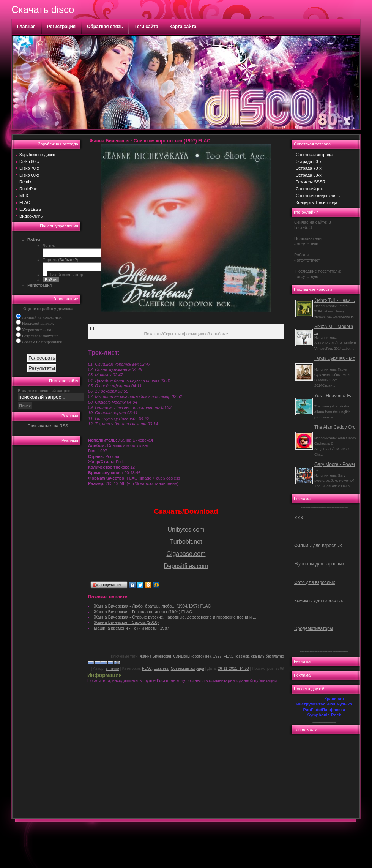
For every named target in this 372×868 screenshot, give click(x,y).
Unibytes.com (186, 529)
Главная (26, 27)
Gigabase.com (186, 554)
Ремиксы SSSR (311, 182)
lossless (242, 656)
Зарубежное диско (37, 155)
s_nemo (112, 668)
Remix (25, 182)
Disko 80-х (29, 161)
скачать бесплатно (268, 656)
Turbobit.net (186, 542)
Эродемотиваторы (314, 628)
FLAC (25, 202)
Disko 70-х (29, 168)
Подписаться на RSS (48, 426)
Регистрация (61, 27)
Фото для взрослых (314, 582)
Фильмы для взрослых (318, 546)
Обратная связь (105, 27)
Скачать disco (43, 9)
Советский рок (310, 189)
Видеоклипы (32, 216)
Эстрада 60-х (309, 175)
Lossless (161, 668)
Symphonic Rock (324, 715)
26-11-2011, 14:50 (233, 668)
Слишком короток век (192, 656)
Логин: (49, 245)
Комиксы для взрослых (319, 601)
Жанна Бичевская (155, 656)
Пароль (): (61, 260)
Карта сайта (183, 27)
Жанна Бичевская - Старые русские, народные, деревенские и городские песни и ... (175, 617)
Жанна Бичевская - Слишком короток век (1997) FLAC (150, 141)
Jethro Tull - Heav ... (335, 300)
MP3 (24, 196)
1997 (217, 656)
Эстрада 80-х (309, 161)
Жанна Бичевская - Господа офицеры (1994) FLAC (143, 612)
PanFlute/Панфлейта (324, 710)
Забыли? (68, 260)
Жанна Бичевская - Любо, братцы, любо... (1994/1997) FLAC (152, 606)
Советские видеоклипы (318, 196)
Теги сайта (146, 27)
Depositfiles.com (186, 566)
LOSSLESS (30, 209)
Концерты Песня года (317, 202)
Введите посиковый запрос (44, 391)
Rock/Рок (28, 189)
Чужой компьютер (65, 275)
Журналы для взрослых (319, 564)
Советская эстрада (188, 668)
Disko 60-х (29, 175)
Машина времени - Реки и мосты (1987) (132, 628)
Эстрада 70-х (309, 168)
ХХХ (299, 518)
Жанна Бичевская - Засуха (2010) (126, 622)
